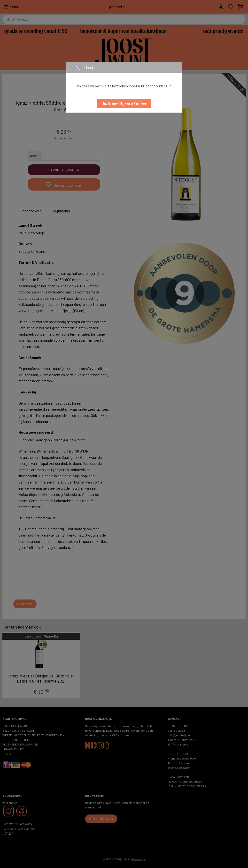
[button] (124, 104)
